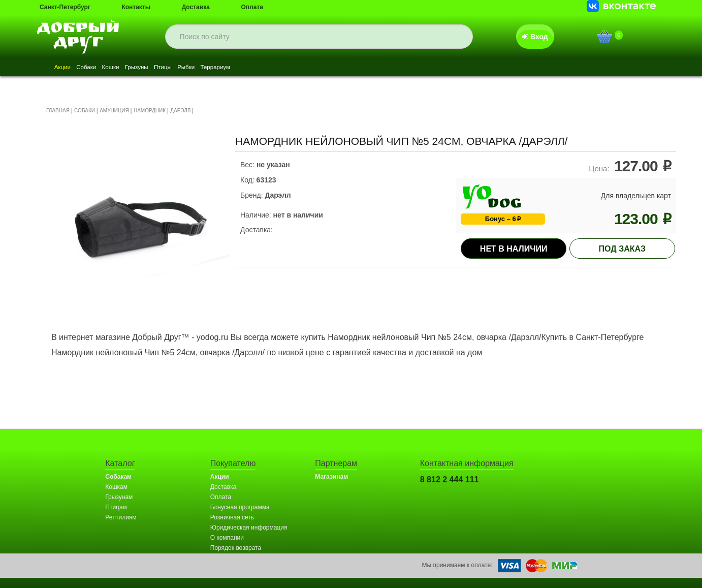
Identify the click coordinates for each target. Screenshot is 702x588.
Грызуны (173, 68)
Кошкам (116, 487)
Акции (67, 68)
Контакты (136, 7)
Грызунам (119, 497)
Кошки (136, 68)
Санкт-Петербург (65, 7)
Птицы (210, 68)
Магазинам (331, 477)
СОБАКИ (85, 111)
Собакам (118, 477)
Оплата (252, 7)
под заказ (623, 249)
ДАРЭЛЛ (180, 111)
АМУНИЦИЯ (114, 111)
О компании (227, 538)
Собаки (101, 68)
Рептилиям (121, 517)
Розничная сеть (232, 517)
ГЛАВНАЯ (58, 111)
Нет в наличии (514, 249)
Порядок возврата (236, 548)
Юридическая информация (249, 528)
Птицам (116, 507)
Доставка (196, 7)
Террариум (284, 68)
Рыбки (244, 68)
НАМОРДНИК (150, 111)
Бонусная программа (240, 507)
